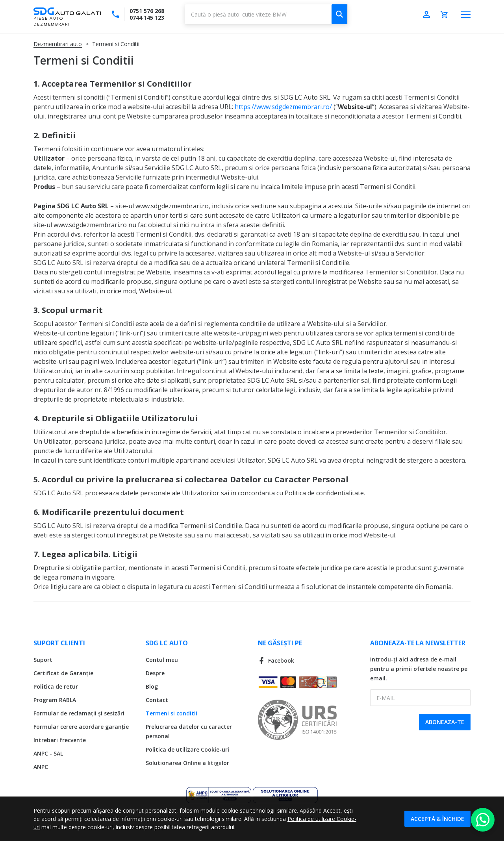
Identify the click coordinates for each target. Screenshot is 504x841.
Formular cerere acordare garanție (81, 727)
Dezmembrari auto (58, 44)
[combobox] (266, 14)
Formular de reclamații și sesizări (79, 713)
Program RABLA (55, 700)
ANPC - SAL (48, 753)
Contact (157, 700)
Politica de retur (56, 686)
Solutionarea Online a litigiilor (187, 763)
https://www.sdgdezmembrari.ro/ (283, 107)
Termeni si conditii (171, 713)
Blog (152, 686)
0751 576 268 (147, 11)
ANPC (41, 767)
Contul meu (162, 660)
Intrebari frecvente (60, 740)
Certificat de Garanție (63, 673)
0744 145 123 (147, 18)
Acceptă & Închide (437, 819)
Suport (43, 660)
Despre (155, 673)
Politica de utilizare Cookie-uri (187, 749)
